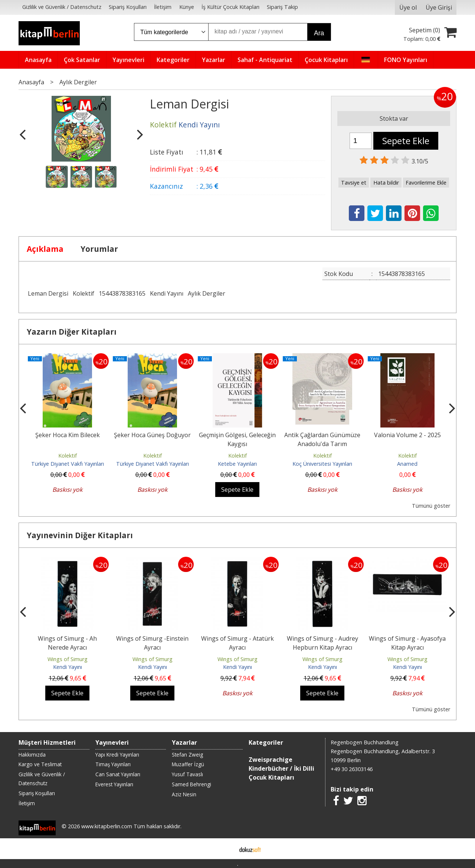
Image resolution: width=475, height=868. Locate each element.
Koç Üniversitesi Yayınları (322, 464)
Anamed (407, 464)
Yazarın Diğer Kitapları (72, 332)
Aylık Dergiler (207, 293)
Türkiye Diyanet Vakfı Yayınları (68, 464)
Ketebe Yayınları (237, 464)
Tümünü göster (431, 506)
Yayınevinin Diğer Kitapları (80, 535)
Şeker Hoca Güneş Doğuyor (152, 435)
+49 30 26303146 (352, 769)
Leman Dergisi (48, 293)
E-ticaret (226, 849)
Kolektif (83, 293)
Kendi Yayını (167, 293)
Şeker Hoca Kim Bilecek (68, 435)
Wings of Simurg (68, 659)
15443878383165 (122, 293)
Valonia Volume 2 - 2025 (407, 435)
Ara (319, 33)
